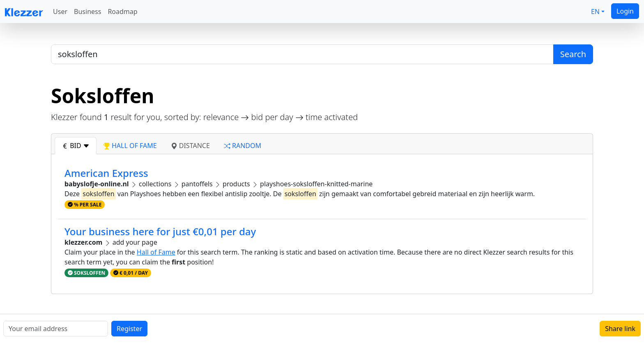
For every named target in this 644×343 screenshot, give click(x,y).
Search (573, 54)
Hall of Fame (156, 252)
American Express (106, 173)
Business (87, 12)
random (243, 146)
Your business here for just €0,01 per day (160, 231)
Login (625, 11)
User (60, 12)
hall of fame (130, 146)
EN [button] (595, 12)
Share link (620, 329)
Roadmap (122, 12)
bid (76, 146)
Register (129, 329)
